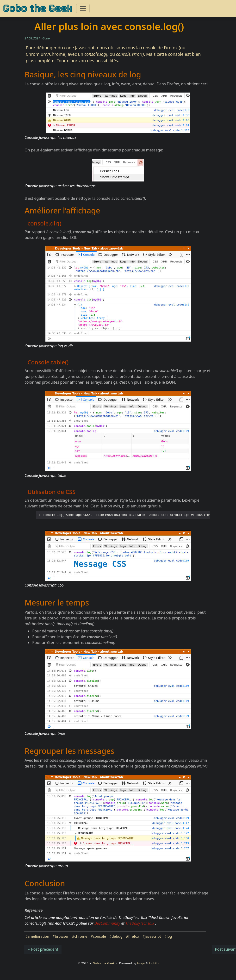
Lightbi (154, 963)
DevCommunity (107, 923)
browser (62, 936)
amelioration (38, 936)
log (169, 936)
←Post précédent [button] (43, 949)
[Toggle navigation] (83, 8)
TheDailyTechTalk (140, 923)
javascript (153, 936)
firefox (134, 936)
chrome (81, 936)
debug (117, 936)
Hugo (141, 963)
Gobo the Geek (38, 8)
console (99, 936)
